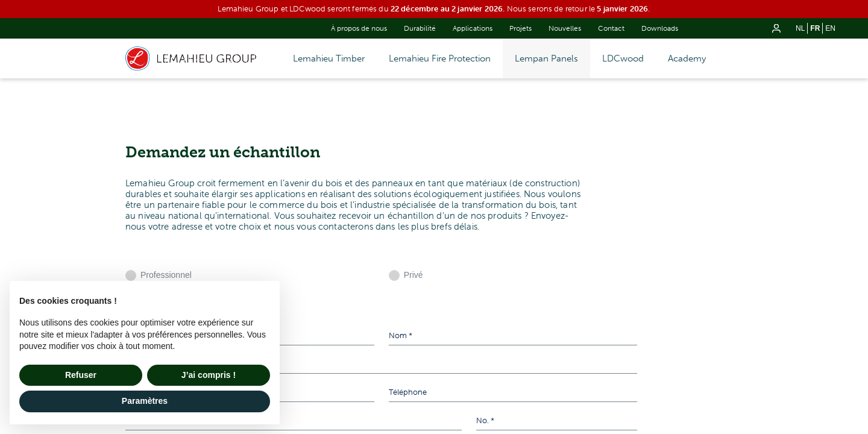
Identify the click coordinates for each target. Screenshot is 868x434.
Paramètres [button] (145, 401)
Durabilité (420, 28)
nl (800, 28)
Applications (473, 28)
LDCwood (623, 58)
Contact (611, 28)
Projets (520, 28)
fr (815, 28)
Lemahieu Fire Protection (440, 58)
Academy (687, 58)
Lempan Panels (546, 58)
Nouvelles (565, 28)
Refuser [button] (81, 375)
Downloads (660, 28)
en (830, 28)
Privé (414, 275)
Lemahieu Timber (329, 58)
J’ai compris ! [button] (209, 375)
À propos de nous (359, 28)
